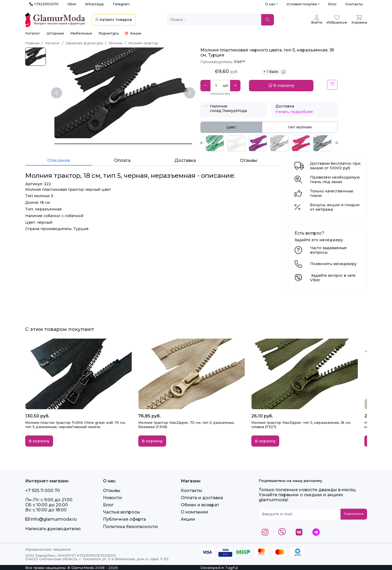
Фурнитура (109, 33)
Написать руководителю (53, 529)
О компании (195, 512)
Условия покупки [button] (302, 4)
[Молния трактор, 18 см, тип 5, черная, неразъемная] (123, 144)
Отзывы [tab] (249, 160)
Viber (72, 4)
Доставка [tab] (185, 160)
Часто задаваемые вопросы (328, 250)
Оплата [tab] (122, 160)
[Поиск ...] (214, 20)
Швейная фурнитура (84, 43)
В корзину (281, 85)
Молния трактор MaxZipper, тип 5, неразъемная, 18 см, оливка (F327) (301, 425)
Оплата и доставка (202, 498)
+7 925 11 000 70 (43, 491)
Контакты (354, 4)
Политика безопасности (130, 527)
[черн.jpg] (36, 57)
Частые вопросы (122, 512)
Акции (133, 33)
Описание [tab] (59, 160)
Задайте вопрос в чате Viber (333, 278)
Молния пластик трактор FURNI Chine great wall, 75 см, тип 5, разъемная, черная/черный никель (75, 425)
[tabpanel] (269, 143)
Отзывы (112, 491)
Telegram (121, 4)
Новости (113, 498)
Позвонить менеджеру (333, 264)
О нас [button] (270, 4)
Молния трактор (143, 43)
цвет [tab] (231, 127)
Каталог (33, 33)
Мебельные (81, 33)
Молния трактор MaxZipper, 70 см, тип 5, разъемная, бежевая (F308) (186, 425)
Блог (332, 4)
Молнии (116, 43)
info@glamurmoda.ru (51, 519)
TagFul (232, 568)
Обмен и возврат (200, 505)
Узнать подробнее (294, 112)
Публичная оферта (124, 519)
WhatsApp (94, 4)
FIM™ (240, 62)
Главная (32, 43)
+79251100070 (44, 4)
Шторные (55, 33)
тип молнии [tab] (300, 127)
